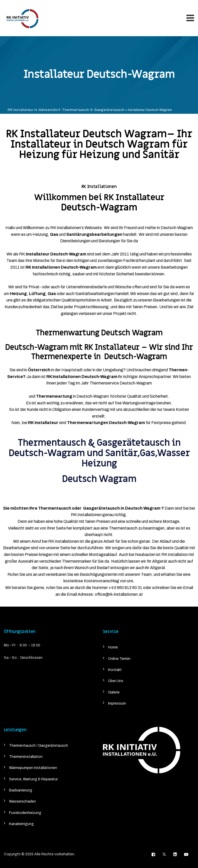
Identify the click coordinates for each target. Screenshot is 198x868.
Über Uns (116, 681)
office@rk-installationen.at (119, 594)
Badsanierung (21, 790)
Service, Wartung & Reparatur (33, 779)
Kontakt (115, 670)
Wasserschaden (22, 801)
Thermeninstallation (26, 757)
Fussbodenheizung (25, 813)
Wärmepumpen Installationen (33, 768)
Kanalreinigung (21, 824)
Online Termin (119, 659)
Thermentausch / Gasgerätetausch (39, 746)
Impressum (117, 703)
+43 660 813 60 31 (125, 588)
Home (113, 647)
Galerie (114, 692)
